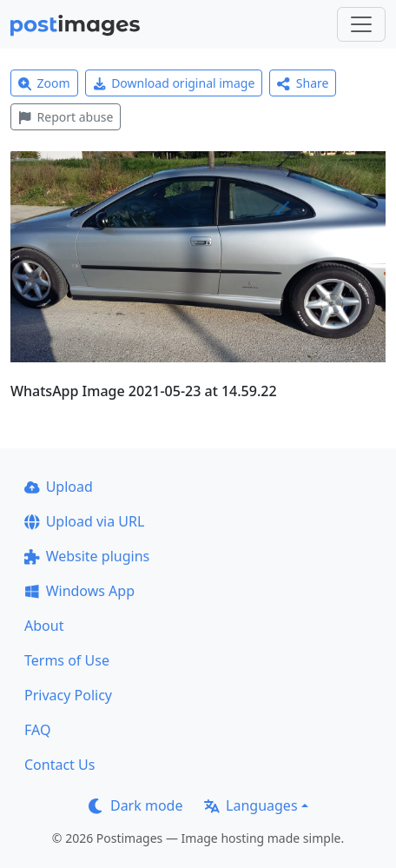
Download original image (174, 83)
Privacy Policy (68, 695)
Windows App (79, 591)
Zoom (44, 83)
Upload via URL (84, 521)
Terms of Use (67, 660)
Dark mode (135, 805)
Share (303, 83)
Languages (251, 805)
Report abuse (66, 117)
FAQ (37, 730)
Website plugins (87, 556)
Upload (59, 487)
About (44, 626)
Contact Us (59, 765)
